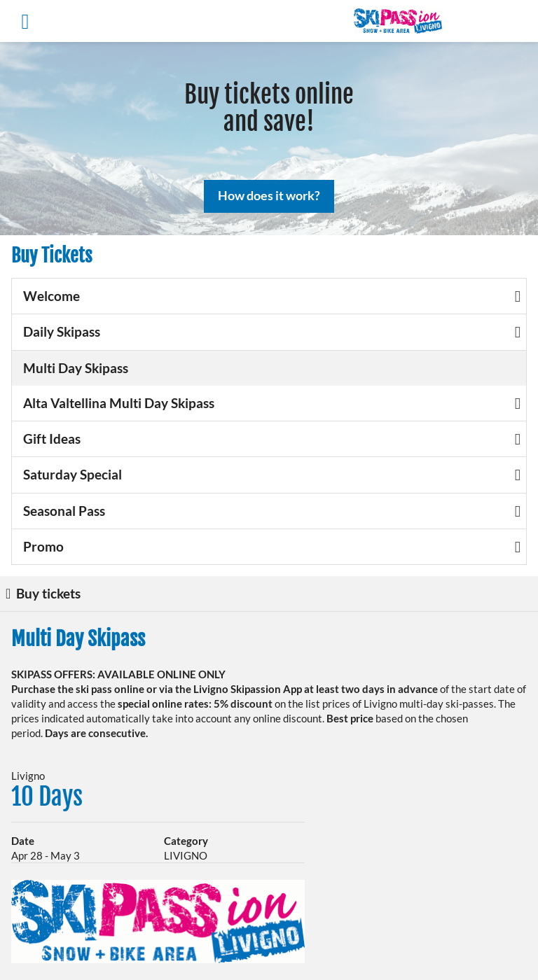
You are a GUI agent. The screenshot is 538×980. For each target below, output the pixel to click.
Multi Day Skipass (76, 368)
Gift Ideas (272, 439)
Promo (272, 546)
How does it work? (269, 195)
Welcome (272, 296)
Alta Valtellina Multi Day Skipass (272, 403)
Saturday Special (272, 474)
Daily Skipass (272, 331)
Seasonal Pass (272, 511)
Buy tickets (43, 593)
